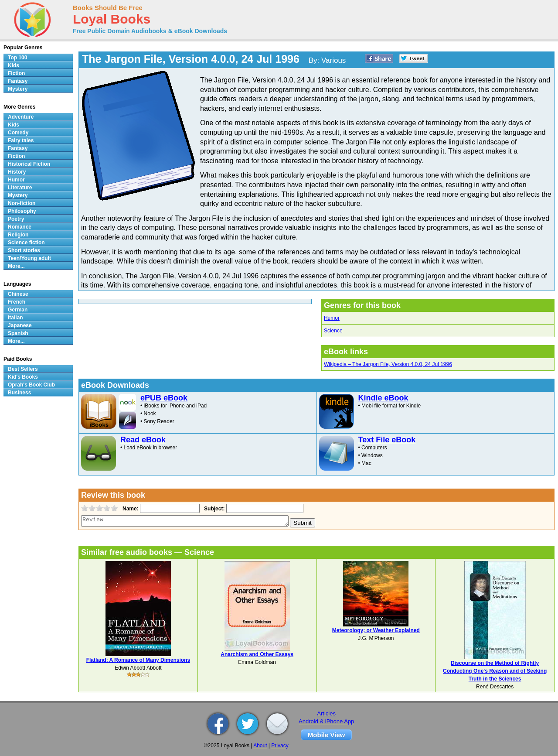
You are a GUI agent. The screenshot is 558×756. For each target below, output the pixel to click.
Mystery (18, 89)
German (18, 310)
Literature (20, 188)
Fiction (16, 73)
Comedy (18, 133)
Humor (332, 318)
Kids (14, 65)
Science (333, 331)
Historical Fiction (29, 164)
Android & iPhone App (326, 721)
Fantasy (18, 81)
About (260, 746)
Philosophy (22, 211)
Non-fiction (22, 203)
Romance (20, 227)
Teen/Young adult (29, 258)
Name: (130, 509)
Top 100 (17, 58)
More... (16, 266)
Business (19, 393)
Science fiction (26, 243)
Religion (18, 235)
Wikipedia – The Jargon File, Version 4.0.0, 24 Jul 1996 (388, 364)
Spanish (18, 333)
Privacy (280, 746)
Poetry (16, 219)
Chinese (18, 294)
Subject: (213, 509)
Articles (326, 713)
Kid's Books (23, 377)
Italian (15, 318)
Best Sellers (23, 369)
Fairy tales (21, 140)
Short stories (24, 250)
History (17, 172)
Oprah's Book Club (31, 385)
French (17, 302)
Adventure (21, 117)
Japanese (20, 325)
